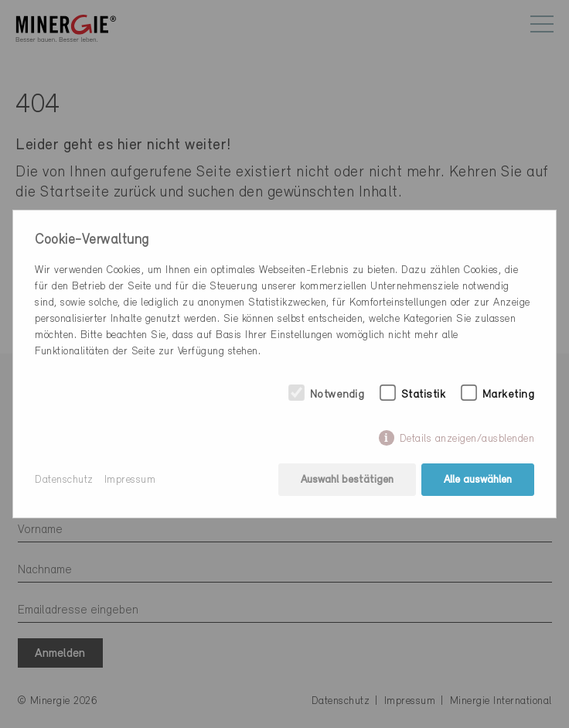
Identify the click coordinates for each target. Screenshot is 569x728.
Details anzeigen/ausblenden (467, 439)
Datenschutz (64, 480)
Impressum (130, 480)
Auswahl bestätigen (347, 480)
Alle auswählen (478, 480)
